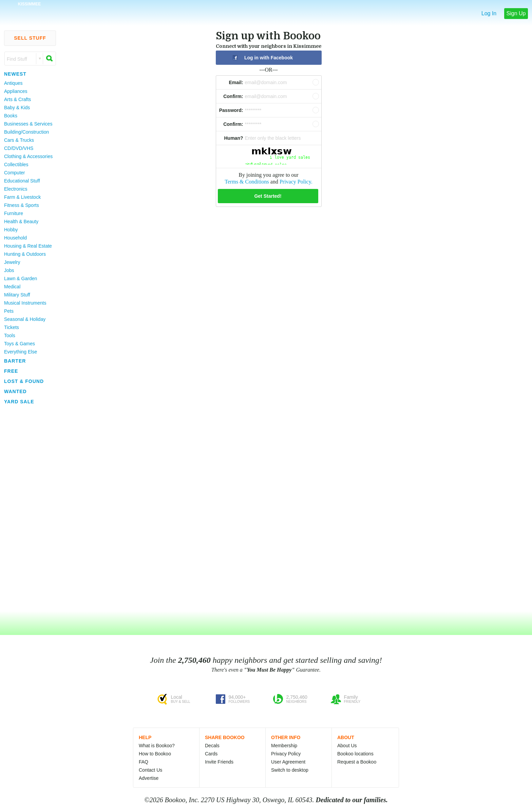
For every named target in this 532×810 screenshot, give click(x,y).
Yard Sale (19, 402)
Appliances (16, 91)
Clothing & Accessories (28, 156)
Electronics (16, 189)
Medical (12, 287)
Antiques (13, 83)
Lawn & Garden (21, 278)
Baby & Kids (17, 108)
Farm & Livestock (22, 197)
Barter (15, 361)
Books (11, 116)
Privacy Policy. (296, 182)
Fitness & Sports (22, 205)
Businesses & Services (28, 124)
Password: (231, 110)
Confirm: (233, 96)
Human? (234, 138)
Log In (489, 13)
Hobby (11, 230)
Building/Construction (26, 132)
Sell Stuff (30, 38)
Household (15, 238)
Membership (284, 746)
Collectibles (16, 165)
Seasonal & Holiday (25, 319)
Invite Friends (219, 762)
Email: (236, 82)
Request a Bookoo (357, 762)
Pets (9, 311)
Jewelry (12, 262)
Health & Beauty (21, 221)
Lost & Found (24, 381)
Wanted (15, 391)
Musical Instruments (25, 303)
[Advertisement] (27, 508)
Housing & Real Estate (28, 246)
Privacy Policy (286, 754)
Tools (10, 335)
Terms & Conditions (247, 182)
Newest (15, 74)
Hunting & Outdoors (25, 254)
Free (11, 371)
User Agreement (288, 762)
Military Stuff (17, 295)
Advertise (149, 778)
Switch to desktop (290, 770)
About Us (347, 746)
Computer (14, 173)
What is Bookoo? (157, 746)
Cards (211, 754)
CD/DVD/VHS (19, 148)
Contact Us (150, 770)
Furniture (14, 213)
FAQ (144, 762)
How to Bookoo (155, 754)
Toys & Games (20, 344)
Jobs (9, 270)
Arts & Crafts (17, 99)
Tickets (12, 327)
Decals (212, 746)
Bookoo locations (355, 754)
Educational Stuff (22, 181)
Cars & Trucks (19, 140)
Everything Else (21, 352)
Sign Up (516, 13)
